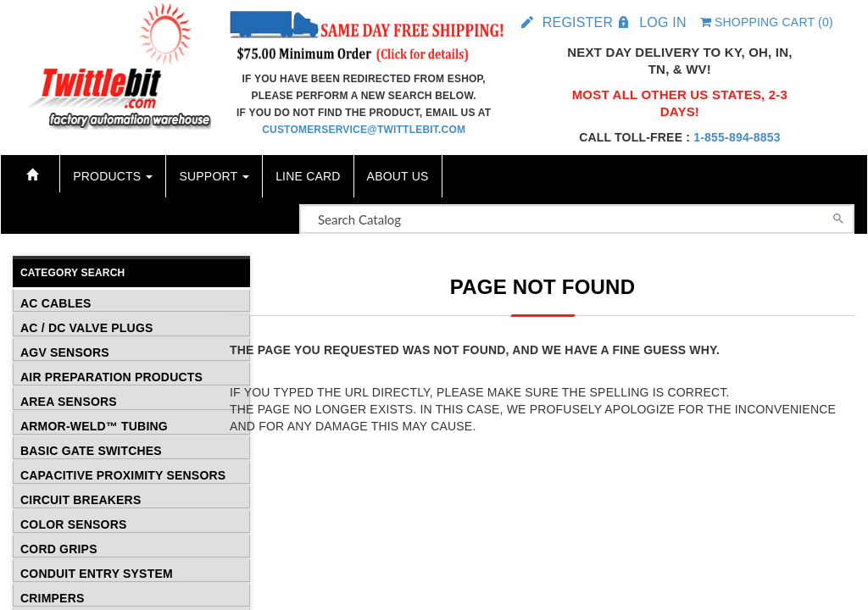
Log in (662, 22)
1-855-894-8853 (737, 137)
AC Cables (56, 302)
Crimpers (53, 597)
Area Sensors (69, 401)
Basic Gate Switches (91, 450)
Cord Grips (59, 548)
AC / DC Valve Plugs (87, 327)
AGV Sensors (65, 352)
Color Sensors (74, 524)
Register (578, 22)
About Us (398, 176)
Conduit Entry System (97, 573)
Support (214, 176)
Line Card (308, 176)
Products (113, 176)
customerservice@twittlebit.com (364, 130)
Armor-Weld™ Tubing (94, 425)
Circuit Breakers (81, 499)
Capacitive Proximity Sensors (123, 474)
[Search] (838, 217)
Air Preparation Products (111, 376)
